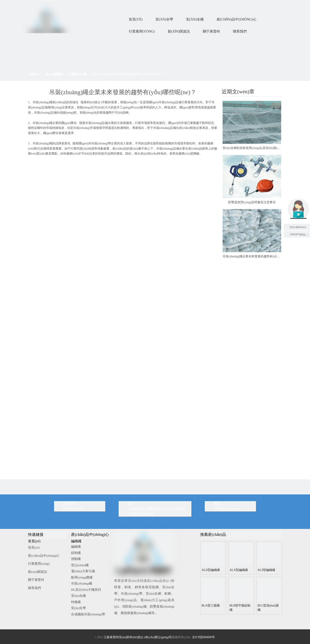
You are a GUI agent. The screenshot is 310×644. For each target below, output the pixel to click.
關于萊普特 (36, 580)
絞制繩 (76, 553)
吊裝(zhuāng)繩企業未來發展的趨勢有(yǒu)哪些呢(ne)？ (252, 256)
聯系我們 (34, 588)
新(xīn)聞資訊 (38, 572)
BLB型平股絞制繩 (240, 608)
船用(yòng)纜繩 (82, 577)
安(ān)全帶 (78, 608)
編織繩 (76, 547)
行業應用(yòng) (39, 564)
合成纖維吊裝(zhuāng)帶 (88, 614)
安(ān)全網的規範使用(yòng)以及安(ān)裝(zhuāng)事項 (252, 148)
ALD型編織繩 (211, 570)
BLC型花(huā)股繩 (268, 608)
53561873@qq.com (227, 509)
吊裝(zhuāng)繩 (82, 583)
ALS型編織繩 (266, 570)
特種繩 (76, 602)
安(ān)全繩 (78, 596)
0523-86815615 (298, 227)
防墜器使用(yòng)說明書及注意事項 (252, 202)
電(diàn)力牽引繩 (83, 571)
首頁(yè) (34, 547)
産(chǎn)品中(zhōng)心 (44, 556)
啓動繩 (76, 559)
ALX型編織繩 (239, 570)
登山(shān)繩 (80, 565)
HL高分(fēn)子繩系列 (86, 590)
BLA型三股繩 (211, 606)
